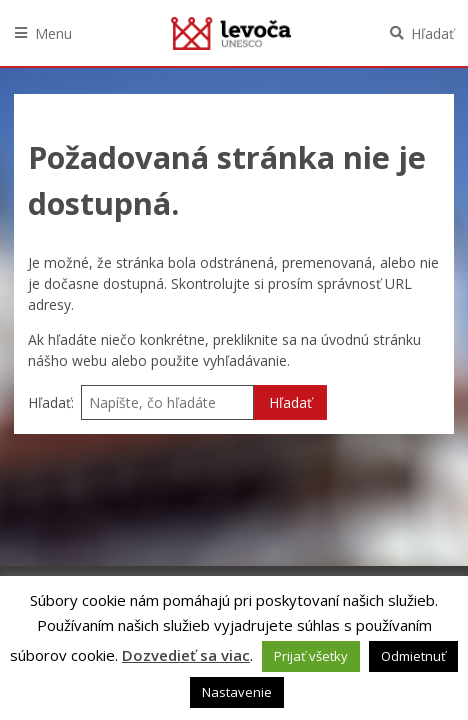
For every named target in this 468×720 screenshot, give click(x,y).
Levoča (231, 33)
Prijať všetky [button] (311, 656)
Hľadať (432, 33)
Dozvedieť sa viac (186, 655)
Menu (53, 33)
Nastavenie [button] (237, 692)
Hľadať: (51, 402)
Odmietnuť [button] (413, 656)
